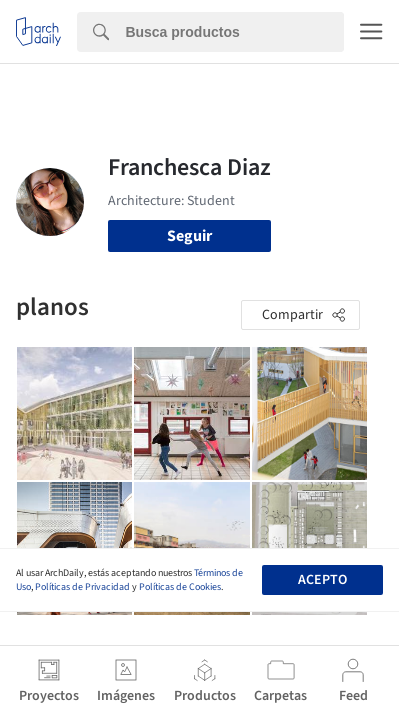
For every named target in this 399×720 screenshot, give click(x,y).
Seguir (189, 236)
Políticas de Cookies (180, 587)
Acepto (322, 580)
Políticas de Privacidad (82, 587)
